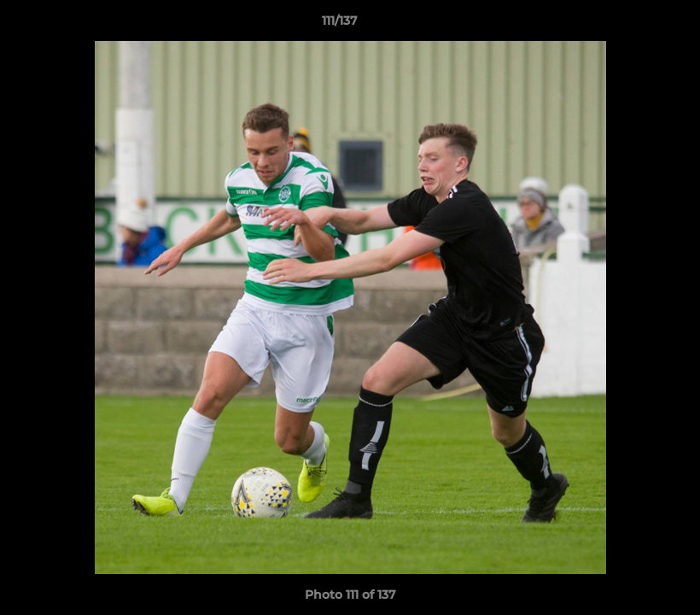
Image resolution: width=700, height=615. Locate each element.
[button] (628, 25)
